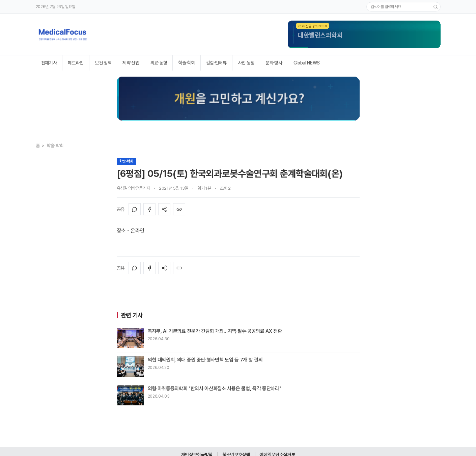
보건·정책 (103, 63)
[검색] (436, 7)
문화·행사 (274, 63)
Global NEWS (307, 63)
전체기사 (49, 63)
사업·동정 (246, 63)
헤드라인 (76, 63)
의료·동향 (159, 63)
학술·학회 (186, 63)
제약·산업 (131, 63)
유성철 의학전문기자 (133, 188)
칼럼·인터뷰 (216, 63)
